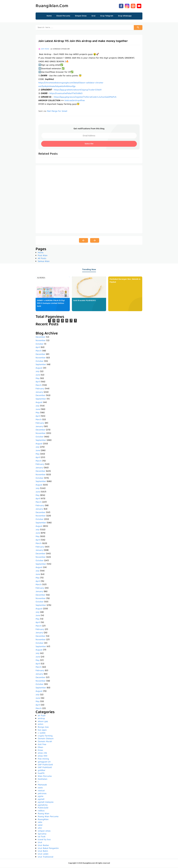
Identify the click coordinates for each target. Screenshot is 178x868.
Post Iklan (43, 256)
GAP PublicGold (45, 765)
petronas (42, 794)
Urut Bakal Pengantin (48, 849)
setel (40, 826)
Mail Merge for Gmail (57, 112)
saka (40, 823)
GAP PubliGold (45, 768)
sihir (40, 829)
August (39, 369)
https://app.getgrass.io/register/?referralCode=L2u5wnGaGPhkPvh (85, 98)
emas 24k (42, 754)
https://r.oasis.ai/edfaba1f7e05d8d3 (66, 94)
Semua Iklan (44, 262)
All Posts (42, 259)
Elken (40, 748)
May (38, 379)
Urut (40, 843)
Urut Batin (43, 852)
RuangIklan (43, 820)
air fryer (42, 716)
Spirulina (42, 834)
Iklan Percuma (45, 777)
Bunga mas (43, 728)
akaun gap (43, 722)
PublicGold (43, 808)
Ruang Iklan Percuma (48, 817)
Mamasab (42, 785)
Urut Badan (43, 846)
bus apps (42, 731)
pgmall (41, 800)
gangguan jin (44, 762)
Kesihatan (43, 780)
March (39, 351)
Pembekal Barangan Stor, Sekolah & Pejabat (125, 281)
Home (49, 16)
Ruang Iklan (44, 814)
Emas (40, 751)
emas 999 (43, 757)
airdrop (41, 719)
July (37, 372)
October (40, 345)
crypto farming (45, 736)
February (40, 389)
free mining (43, 759)
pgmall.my (43, 806)
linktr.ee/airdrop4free (75, 101)
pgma (41, 797)
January (39, 393)
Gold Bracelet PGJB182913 (84, 301)
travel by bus (44, 840)
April (38, 348)
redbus (41, 811)
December (40, 338)
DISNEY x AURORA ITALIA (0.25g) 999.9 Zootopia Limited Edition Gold (51, 304)
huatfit (41, 774)
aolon (41, 725)
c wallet (42, 734)
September (41, 365)
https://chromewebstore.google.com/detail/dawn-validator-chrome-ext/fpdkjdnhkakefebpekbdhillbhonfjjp (71, 85)
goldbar (42, 771)
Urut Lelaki (43, 855)
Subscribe (89, 144)
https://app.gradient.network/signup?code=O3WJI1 (78, 90)
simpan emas (44, 832)
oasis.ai (41, 791)
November (41, 341)
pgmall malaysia (46, 803)
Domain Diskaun (46, 739)
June (38, 375)
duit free (42, 745)
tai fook (42, 837)
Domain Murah (45, 742)
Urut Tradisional (46, 857)
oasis (40, 788)
